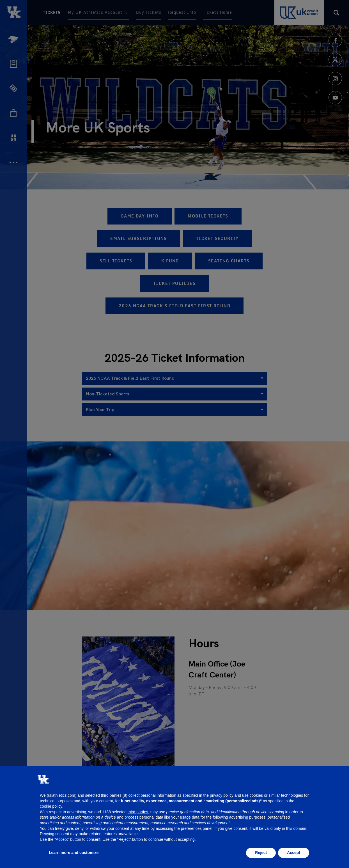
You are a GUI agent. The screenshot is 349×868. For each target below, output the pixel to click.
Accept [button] (294, 853)
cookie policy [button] (51, 806)
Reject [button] (261, 853)
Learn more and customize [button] (74, 853)
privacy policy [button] (222, 795)
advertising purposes (247, 817)
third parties (138, 812)
